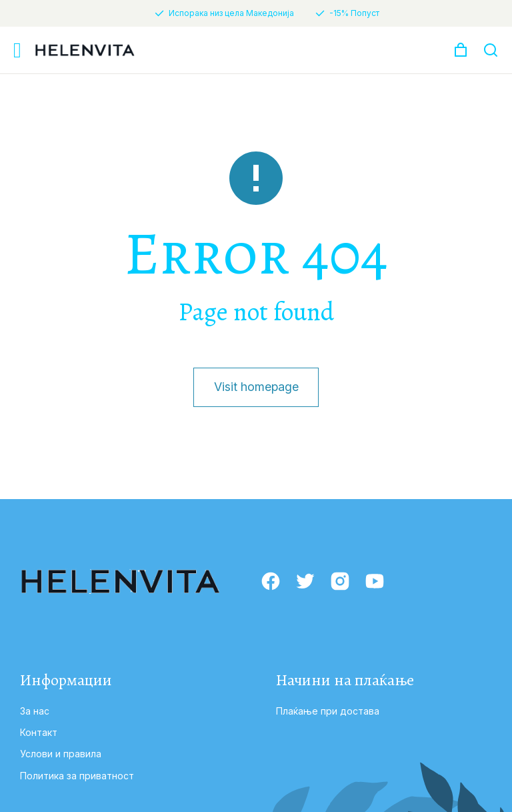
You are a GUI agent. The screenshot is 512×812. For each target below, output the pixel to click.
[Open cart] (461, 50)
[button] (17, 50)
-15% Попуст (354, 13)
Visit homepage (256, 387)
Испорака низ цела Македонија (231, 13)
